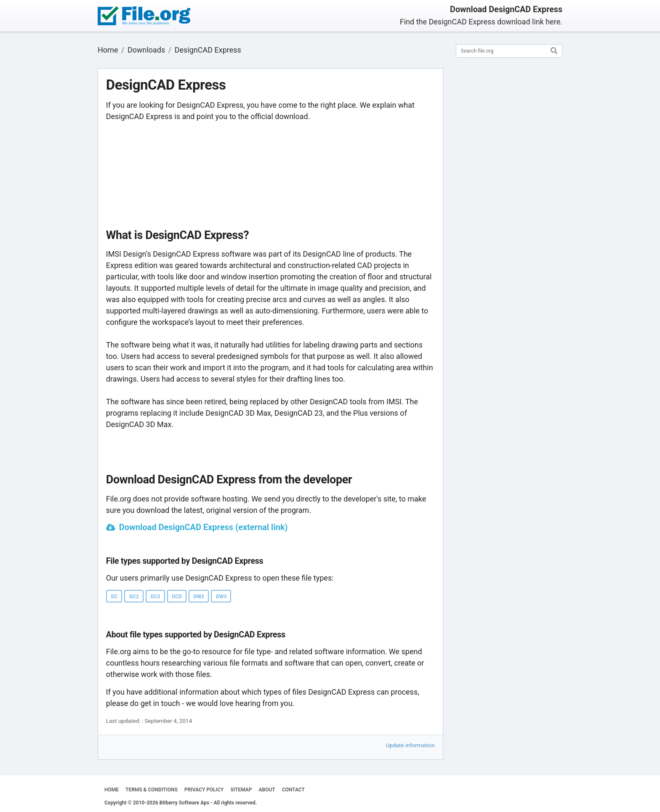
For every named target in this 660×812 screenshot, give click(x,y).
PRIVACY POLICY (204, 790)
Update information (410, 745)
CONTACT (293, 790)
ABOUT (267, 790)
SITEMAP (241, 790)
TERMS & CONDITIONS (152, 790)
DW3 (221, 597)
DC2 (134, 597)
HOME (112, 790)
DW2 (199, 597)
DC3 (156, 597)
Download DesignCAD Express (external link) (204, 527)
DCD (177, 597)
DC (114, 597)
